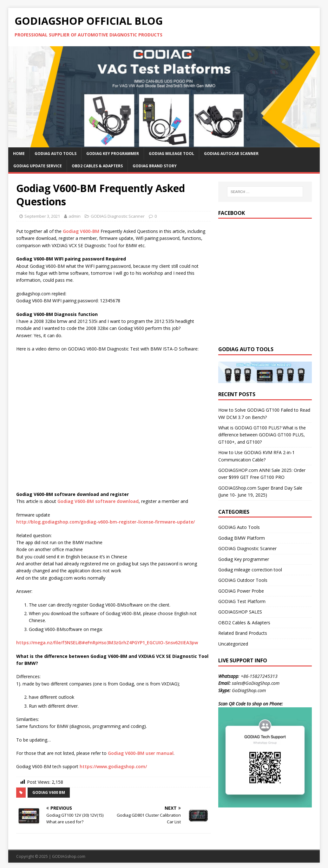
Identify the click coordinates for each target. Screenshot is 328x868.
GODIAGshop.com (69, 856)
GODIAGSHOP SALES (240, 612)
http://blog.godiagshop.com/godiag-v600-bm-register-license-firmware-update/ (105, 522)
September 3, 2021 (42, 216)
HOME (19, 154)
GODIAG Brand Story (155, 166)
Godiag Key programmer (244, 559)
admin (75, 216)
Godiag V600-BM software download (98, 501)
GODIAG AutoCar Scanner (231, 154)
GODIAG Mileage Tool (171, 154)
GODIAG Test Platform (242, 601)
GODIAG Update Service (38, 166)
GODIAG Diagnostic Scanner (118, 216)
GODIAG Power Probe (241, 591)
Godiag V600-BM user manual (141, 753)
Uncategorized (233, 644)
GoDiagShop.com (249, 690)
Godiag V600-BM (81, 231)
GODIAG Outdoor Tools (243, 580)
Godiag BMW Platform (242, 538)
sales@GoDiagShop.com (256, 683)
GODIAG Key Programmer (113, 154)
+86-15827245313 (259, 676)
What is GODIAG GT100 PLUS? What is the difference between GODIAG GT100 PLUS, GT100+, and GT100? (262, 435)
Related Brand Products (243, 633)
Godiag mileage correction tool (250, 570)
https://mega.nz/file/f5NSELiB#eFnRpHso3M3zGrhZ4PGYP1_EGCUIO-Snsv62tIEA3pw (107, 643)
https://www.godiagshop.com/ (113, 766)
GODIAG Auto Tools (56, 154)
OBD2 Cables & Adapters (97, 166)
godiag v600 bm (49, 792)
